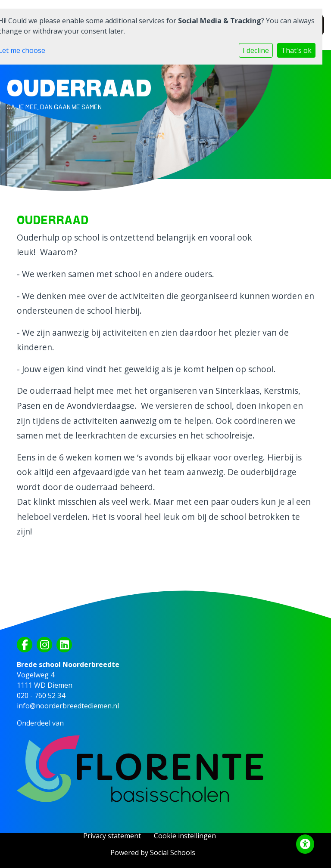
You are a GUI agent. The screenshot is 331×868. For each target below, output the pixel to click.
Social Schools (173, 853)
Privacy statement (112, 836)
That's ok (296, 50)
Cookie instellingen (185, 836)
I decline (256, 50)
